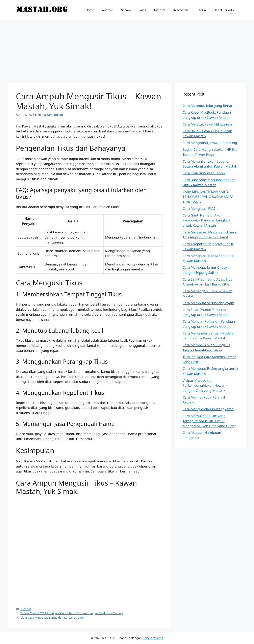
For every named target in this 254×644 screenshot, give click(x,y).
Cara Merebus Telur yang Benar (207, 106)
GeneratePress (153, 638)
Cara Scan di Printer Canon (204, 173)
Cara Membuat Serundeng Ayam (208, 303)
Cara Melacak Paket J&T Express (207, 124)
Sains (142, 10)
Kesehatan (181, 10)
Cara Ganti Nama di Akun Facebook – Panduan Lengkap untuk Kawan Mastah (206, 220)
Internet (160, 10)
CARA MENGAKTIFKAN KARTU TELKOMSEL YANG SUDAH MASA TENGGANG (208, 197)
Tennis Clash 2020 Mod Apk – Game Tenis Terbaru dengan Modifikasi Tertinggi (73, 613)
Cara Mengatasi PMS (199, 208)
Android (108, 10)
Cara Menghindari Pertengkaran (208, 409)
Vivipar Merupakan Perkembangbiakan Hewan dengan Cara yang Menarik (204, 385)
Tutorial (201, 10)
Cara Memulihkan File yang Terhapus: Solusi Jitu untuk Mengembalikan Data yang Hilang (209, 421)
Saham (126, 10)
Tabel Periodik (224, 10)
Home (90, 10)
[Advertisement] (127, 50)
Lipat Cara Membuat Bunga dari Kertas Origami (52, 618)
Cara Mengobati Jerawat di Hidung (210, 143)
